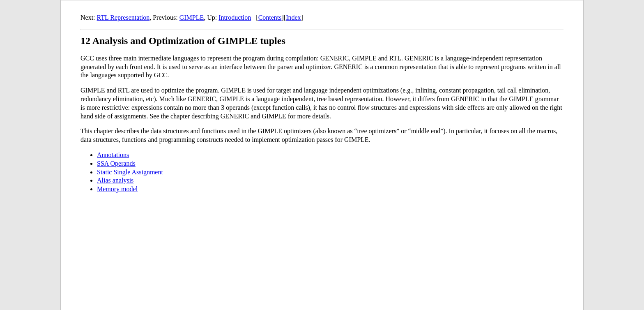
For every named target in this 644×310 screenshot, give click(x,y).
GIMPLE (192, 17)
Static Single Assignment (130, 172)
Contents (270, 17)
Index (293, 17)
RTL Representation (123, 17)
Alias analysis (115, 180)
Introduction (235, 17)
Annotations (113, 155)
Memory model (117, 189)
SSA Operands (116, 163)
